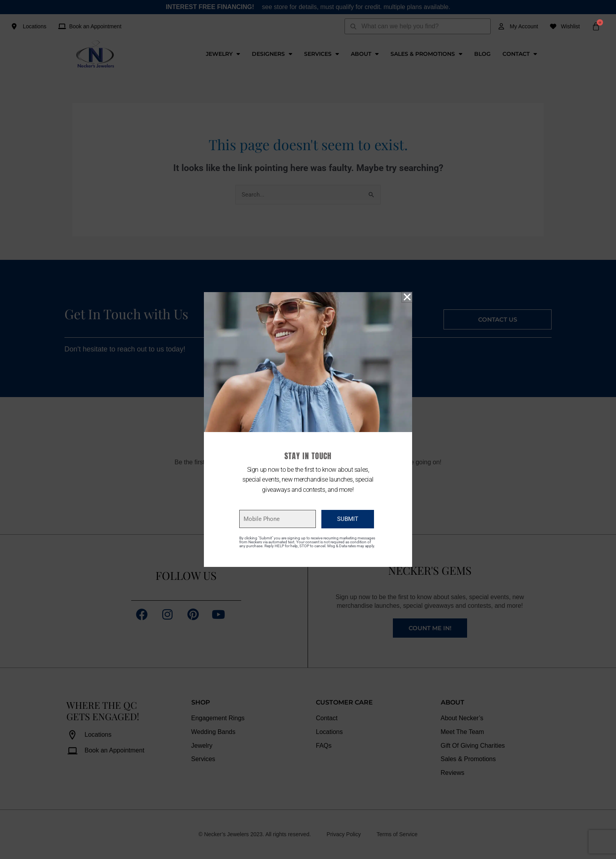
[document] (308, 429)
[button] (407, 297)
